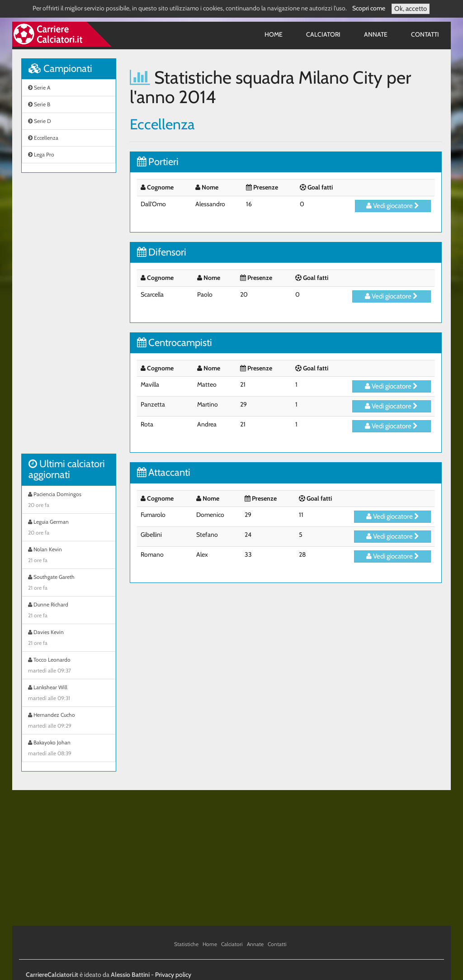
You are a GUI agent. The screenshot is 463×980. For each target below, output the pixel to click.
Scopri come (369, 8)
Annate (376, 34)
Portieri (158, 162)
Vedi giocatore (393, 206)
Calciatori (323, 34)
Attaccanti (164, 472)
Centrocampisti (175, 343)
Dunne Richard (69, 611)
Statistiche (186, 944)
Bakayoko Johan (69, 749)
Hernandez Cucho (69, 721)
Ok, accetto (411, 9)
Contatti (425, 34)
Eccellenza (43, 138)
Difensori (162, 252)
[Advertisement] (69, 318)
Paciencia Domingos (69, 501)
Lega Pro (41, 154)
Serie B (39, 104)
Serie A (39, 88)
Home (274, 34)
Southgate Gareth (69, 583)
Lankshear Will (69, 694)
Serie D (40, 121)
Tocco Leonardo (69, 666)
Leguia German (69, 528)
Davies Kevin (69, 639)
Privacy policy (173, 975)
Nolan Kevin (69, 556)
